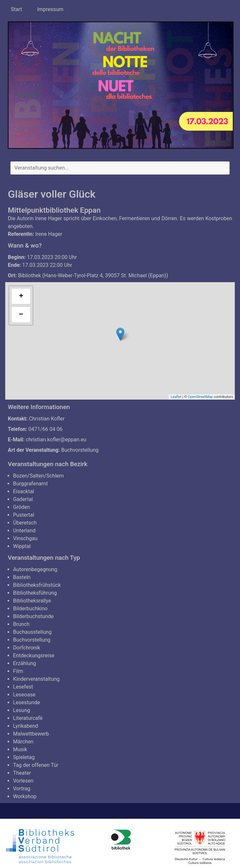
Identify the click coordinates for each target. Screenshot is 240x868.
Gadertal (23, 499)
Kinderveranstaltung (36, 679)
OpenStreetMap (200, 397)
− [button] (21, 315)
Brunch (21, 624)
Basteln (22, 577)
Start (16, 9)
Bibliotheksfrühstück (37, 585)
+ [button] (21, 297)
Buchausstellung (32, 632)
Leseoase (24, 695)
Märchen (23, 742)
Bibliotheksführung (35, 593)
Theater (22, 773)
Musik (20, 749)
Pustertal (24, 515)
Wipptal (22, 546)
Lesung (22, 710)
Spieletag (24, 757)
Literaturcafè (28, 718)
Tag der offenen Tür (36, 765)
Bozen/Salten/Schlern (38, 476)
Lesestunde (27, 702)
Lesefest (23, 687)
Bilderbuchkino (30, 609)
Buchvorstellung (80, 450)
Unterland (24, 531)
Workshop (25, 796)
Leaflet (176, 397)
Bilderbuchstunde (33, 616)
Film (18, 671)
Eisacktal (24, 491)
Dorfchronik (27, 648)
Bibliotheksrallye (32, 601)
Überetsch (25, 523)
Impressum (50, 9)
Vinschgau (25, 538)
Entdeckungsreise (34, 655)
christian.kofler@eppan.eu (56, 440)
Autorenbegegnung (35, 569)
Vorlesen (23, 781)
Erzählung (25, 663)
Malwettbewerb (31, 734)
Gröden (22, 507)
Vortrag (22, 789)
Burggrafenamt (31, 484)
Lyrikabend (26, 726)
